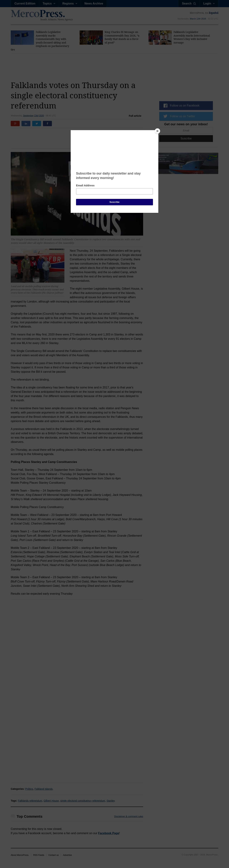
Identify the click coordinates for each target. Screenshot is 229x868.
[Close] (157, 131)
